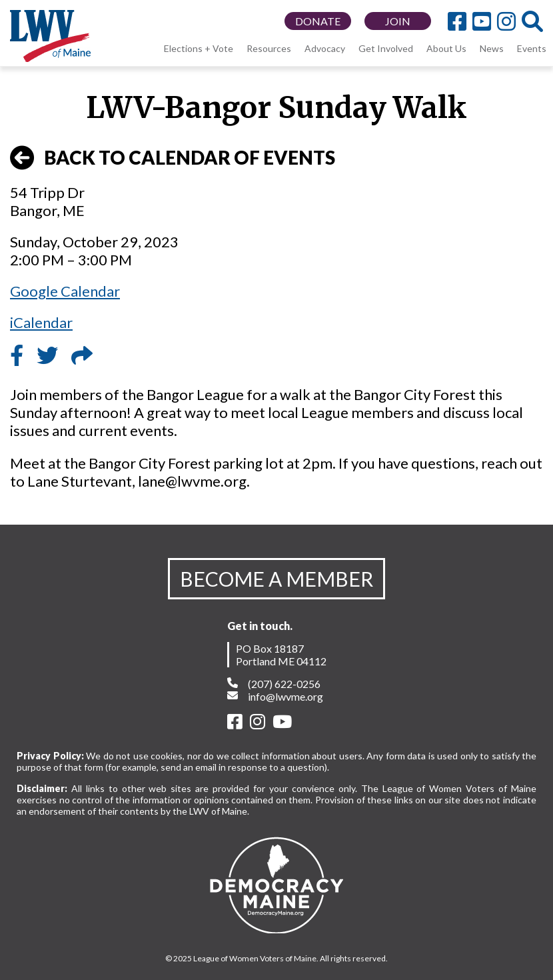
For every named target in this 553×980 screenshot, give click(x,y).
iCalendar (41, 322)
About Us (446, 48)
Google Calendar (65, 291)
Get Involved (386, 48)
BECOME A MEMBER (276, 579)
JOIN (398, 21)
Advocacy (325, 48)
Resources (269, 48)
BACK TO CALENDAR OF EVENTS (173, 158)
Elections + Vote (199, 48)
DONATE (318, 21)
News (492, 48)
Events (532, 48)
